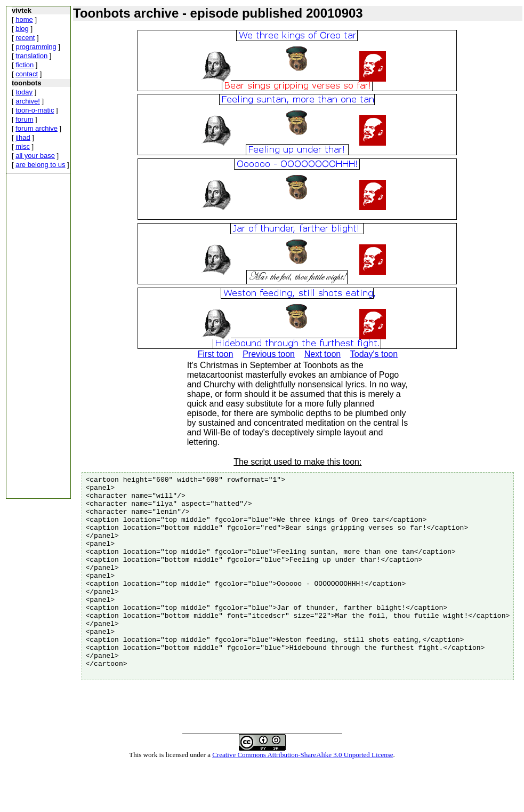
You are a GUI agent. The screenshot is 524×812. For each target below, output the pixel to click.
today (24, 92)
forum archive (37, 128)
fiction (25, 65)
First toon (216, 354)
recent (25, 38)
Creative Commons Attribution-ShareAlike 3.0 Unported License (303, 795)
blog (22, 29)
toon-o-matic (35, 110)
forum (24, 119)
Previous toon (269, 354)
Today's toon (374, 354)
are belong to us (40, 165)
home (24, 19)
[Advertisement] (38, 338)
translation (31, 56)
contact (27, 74)
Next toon (323, 354)
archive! (28, 101)
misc (23, 146)
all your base (35, 156)
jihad (23, 137)
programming (36, 47)
